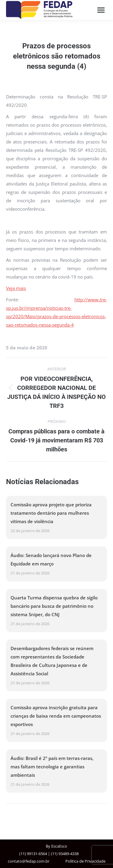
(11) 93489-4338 (65, 854)
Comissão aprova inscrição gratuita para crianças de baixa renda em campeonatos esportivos (56, 716)
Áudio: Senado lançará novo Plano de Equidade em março (51, 559)
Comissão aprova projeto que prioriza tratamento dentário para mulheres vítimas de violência (51, 513)
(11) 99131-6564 (33, 854)
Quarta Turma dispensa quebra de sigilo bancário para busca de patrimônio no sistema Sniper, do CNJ (54, 606)
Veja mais (16, 288)
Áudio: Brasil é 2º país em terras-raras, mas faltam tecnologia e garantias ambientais (52, 767)
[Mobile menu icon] (101, 10)
